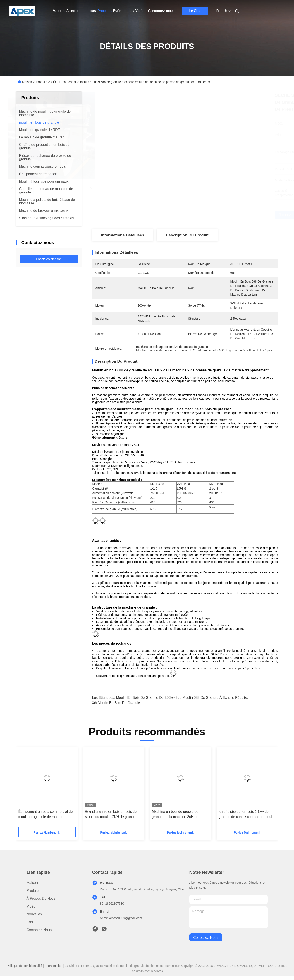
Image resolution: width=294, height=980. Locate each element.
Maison (59, 11)
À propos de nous (81, 11)
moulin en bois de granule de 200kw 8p (148, 698)
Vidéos (141, 11)
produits (33, 891)
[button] (31, 788)
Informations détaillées (122, 235)
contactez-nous (206, 938)
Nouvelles (34, 914)
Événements (123, 11)
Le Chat (195, 11)
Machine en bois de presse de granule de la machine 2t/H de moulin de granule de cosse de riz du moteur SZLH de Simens (181, 815)
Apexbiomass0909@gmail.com (121, 918)
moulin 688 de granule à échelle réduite (215, 698)
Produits (104, 11)
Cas (30, 922)
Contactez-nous (161, 11)
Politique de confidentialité (25, 966)
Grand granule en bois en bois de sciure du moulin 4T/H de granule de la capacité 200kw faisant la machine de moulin (114, 815)
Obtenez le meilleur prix (209, 215)
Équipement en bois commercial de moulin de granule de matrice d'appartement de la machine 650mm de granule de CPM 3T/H (46, 815)
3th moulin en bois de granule (116, 703)
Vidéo (31, 906)
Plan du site (54, 966)
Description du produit (187, 235)
